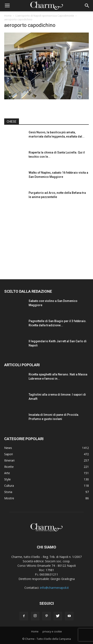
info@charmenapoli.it (54, 588)
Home (8, 16)
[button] (87, 6)
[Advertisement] (46, 238)
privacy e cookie (52, 632)
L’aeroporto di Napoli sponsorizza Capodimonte (45, 16)
